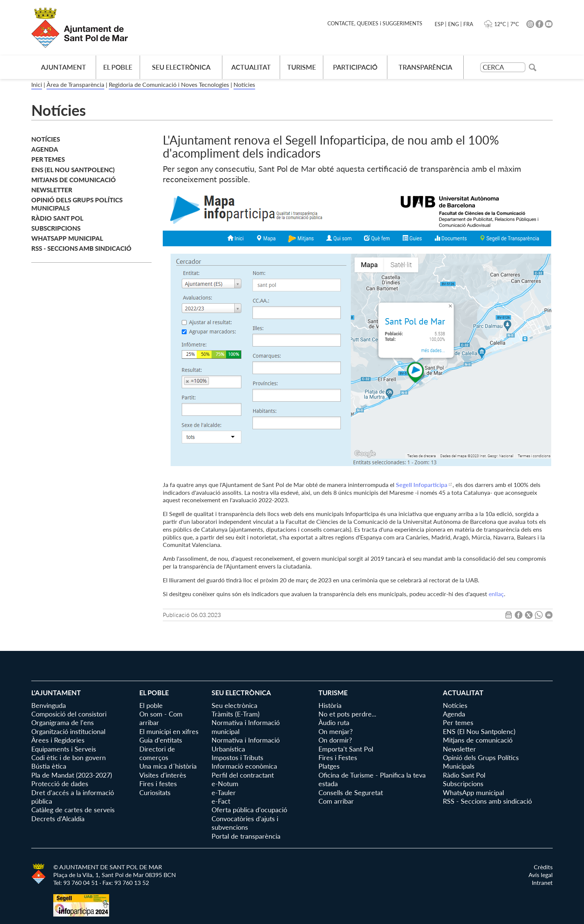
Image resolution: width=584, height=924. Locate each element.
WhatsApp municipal (67, 238)
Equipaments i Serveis (64, 749)
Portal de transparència (246, 836)
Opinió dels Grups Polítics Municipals (77, 204)
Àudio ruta (334, 722)
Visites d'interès (163, 775)
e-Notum (225, 784)
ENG (453, 24)
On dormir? (335, 740)
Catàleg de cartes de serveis (73, 810)
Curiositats (155, 792)
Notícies (244, 84)
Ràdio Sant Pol (57, 218)
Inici (37, 84)
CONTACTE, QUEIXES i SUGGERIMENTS (375, 23)
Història (330, 705)
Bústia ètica (49, 766)
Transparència (425, 67)
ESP (439, 24)
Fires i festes (158, 784)
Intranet (542, 882)
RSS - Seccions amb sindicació (81, 248)
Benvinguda (49, 705)
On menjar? (336, 731)
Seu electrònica (181, 67)
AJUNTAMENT (64, 67)
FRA (468, 24)
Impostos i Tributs (237, 757)
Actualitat (251, 67)
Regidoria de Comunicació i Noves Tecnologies (169, 84)
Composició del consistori (69, 714)
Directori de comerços (157, 753)
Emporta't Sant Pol (346, 749)
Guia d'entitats (161, 740)
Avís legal (541, 875)
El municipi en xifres (169, 731)
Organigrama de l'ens (63, 722)
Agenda (45, 149)
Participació (355, 67)
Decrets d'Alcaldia (58, 819)
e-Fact (221, 801)
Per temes (48, 159)
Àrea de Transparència (75, 84)
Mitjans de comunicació (74, 180)
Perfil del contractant (243, 775)
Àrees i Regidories (58, 740)
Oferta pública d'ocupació (249, 810)
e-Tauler (224, 792)
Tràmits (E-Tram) (236, 714)
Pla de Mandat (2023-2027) (72, 775)
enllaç (496, 594)
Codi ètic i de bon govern (69, 757)
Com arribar (336, 801)
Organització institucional (68, 731)
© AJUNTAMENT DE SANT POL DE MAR (108, 867)
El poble (118, 67)
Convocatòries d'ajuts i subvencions (245, 823)
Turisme (301, 67)
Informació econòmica (244, 766)
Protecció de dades (60, 784)
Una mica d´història (168, 766)
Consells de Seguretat (351, 792)
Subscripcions (56, 228)
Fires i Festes (338, 757)
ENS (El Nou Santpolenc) (73, 170)
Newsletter (52, 190)
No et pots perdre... (347, 714)
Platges (329, 766)
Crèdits (543, 867)
